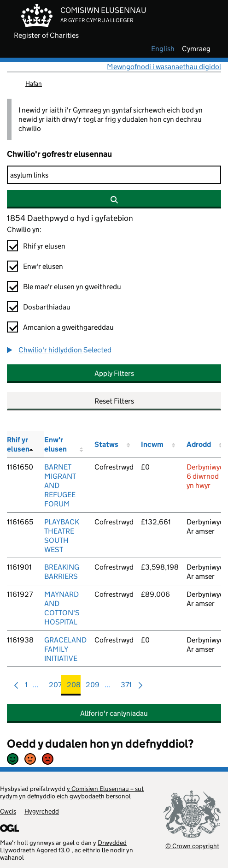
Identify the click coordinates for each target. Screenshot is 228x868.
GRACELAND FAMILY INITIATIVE (65, 649)
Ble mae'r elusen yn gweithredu (72, 287)
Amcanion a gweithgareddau (68, 327)
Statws (106, 444)
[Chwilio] (114, 175)
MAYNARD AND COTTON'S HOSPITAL (62, 608)
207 (55, 687)
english (163, 49)
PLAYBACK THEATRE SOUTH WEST (62, 536)
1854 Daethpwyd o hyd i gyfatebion (70, 218)
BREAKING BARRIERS (62, 572)
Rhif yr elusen (44, 246)
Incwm (152, 444)
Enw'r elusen (43, 266)
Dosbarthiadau (47, 307)
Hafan (34, 83)
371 (126, 687)
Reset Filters (114, 401)
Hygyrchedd (42, 811)
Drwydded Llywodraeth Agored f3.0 (63, 846)
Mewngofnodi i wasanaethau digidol (164, 67)
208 (74, 687)
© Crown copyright (192, 846)
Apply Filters (114, 373)
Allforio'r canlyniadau (114, 713)
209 (93, 687)
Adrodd (199, 444)
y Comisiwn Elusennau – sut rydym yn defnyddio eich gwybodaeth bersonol (72, 792)
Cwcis (8, 811)
